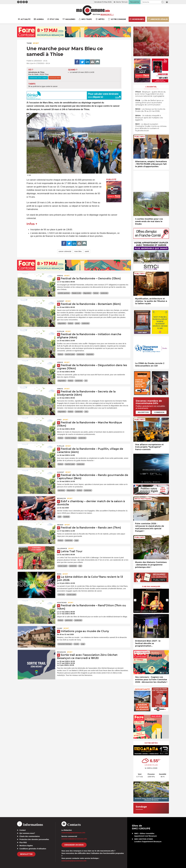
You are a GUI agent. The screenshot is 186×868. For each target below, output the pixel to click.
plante (77, 323)
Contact (23, 830)
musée (76, 644)
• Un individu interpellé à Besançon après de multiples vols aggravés (149, 118)
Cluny (60, 628)
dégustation (87, 293)
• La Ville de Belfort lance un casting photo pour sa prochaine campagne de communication (149, 103)
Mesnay (60, 525)
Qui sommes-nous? (27, 833)
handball (66, 517)
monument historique (65, 644)
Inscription (143, 412)
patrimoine (69, 620)
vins (86, 412)
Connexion (159, 412)
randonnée (104, 293)
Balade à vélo (76, 293)
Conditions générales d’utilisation (33, 849)
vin (86, 381)
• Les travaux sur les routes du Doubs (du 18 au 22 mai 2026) (150, 110)
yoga (76, 540)
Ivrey (59, 420)
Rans (59, 574)
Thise (29, 43)
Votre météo (151, 743)
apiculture (61, 490)
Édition (96, 14)
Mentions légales (26, 846)
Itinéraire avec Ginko (38, 78)
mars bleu (78, 251)
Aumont (61, 301)
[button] (162, 2)
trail (80, 566)
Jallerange (62, 548)
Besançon (61, 498)
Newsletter (26, 854)
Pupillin (61, 331)
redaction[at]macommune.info (73, 833)
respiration (90, 354)
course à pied (63, 566)
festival (96, 293)
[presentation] (135, 600)
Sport (36, 43)
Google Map (55, 78)
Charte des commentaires (30, 836)
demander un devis (74, 845)
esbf (60, 517)
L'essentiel (151, 87)
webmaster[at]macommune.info (74, 861)
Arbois (60, 276)
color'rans (61, 595)
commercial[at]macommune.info (74, 839)
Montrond (62, 603)
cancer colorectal (65, 251)
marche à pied (70, 354)
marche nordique (71, 438)
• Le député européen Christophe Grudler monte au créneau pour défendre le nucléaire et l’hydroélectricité (151, 127)
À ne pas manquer (151, 586)
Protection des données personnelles (34, 839)
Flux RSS (23, 842)
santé (87, 251)
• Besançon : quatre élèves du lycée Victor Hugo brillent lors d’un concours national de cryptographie (150, 94)
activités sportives (64, 293)
